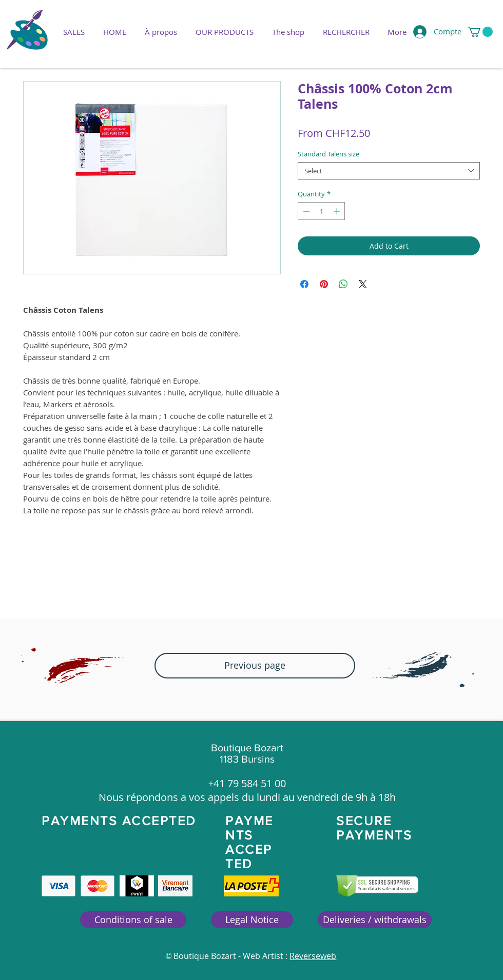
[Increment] (338, 211)
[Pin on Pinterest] (324, 284)
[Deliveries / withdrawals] (375, 920)
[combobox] (389, 171)
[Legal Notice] (252, 920)
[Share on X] (363, 284)
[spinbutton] (322, 211)
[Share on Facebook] (304, 284)
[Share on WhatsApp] (343, 284)
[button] (225, 32)
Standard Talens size (328, 154)
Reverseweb (313, 956)
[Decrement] (305, 211)
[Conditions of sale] (133, 920)
